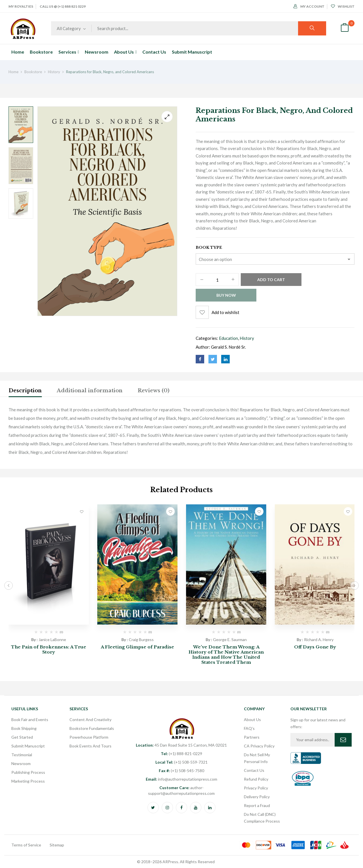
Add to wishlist (225, 312)
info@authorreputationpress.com (181, 779)
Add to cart (271, 280)
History (54, 72)
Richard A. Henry (319, 640)
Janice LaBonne (52, 640)
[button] (345, 28)
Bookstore (33, 72)
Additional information (90, 391)
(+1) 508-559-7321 (181, 762)
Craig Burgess (141, 640)
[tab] (25, 391)
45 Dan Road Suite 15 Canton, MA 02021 (181, 745)
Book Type (209, 247)
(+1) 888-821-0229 (181, 754)
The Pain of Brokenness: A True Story (49, 649)
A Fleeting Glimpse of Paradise (137, 647)
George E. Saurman (230, 640)
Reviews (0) (153, 391)
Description (25, 391)
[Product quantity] (217, 280)
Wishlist (343, 6)
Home (13, 72)
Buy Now (226, 295)
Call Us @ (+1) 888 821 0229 (63, 6)
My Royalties (21, 6)
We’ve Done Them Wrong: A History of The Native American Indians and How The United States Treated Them (226, 655)
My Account (309, 6)
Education (228, 338)
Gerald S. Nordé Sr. (228, 347)
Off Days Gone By (315, 647)
